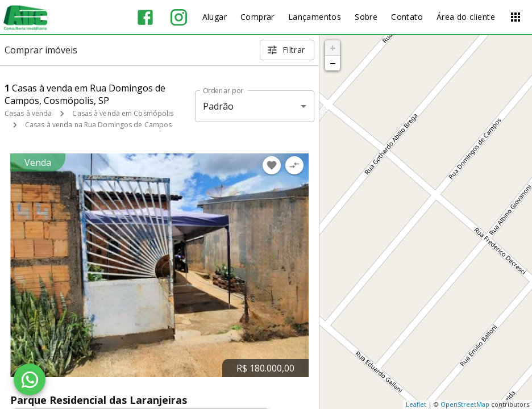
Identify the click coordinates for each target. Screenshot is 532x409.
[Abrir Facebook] (145, 17)
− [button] (332, 63)
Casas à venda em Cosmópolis (123, 113)
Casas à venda (28, 113)
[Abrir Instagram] (179, 17)
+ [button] (333, 48)
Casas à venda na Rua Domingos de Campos (98, 125)
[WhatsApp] (30, 379)
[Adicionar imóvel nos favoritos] (272, 165)
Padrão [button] (219, 106)
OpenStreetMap (465, 404)
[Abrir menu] (516, 17)
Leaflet (416, 404)
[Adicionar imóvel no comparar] (294, 165)
